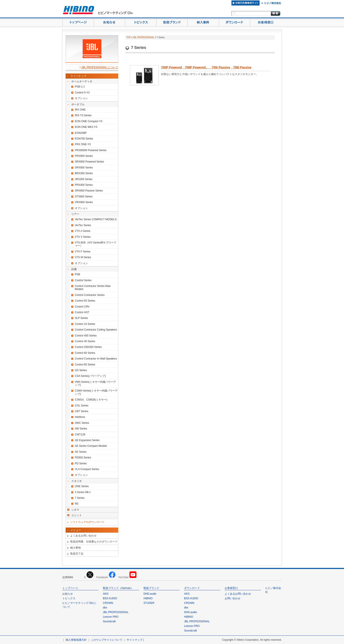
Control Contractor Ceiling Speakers (96, 330)
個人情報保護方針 (76, 640)
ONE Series (82, 486)
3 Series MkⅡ (83, 492)
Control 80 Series (85, 365)
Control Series (83, 280)
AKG (106, 594)
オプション (81, 98)
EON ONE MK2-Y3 (86, 127)
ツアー (75, 214)
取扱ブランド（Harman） (118, 588)
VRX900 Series (84, 202)
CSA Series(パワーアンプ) (90, 376)
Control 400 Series (86, 336)
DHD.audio (150, 594)
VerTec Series (83, 225)
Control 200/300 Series (88, 347)
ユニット (77, 515)
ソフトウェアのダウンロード (87, 522)
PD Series (81, 463)
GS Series (81, 370)
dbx (105, 608)
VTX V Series (83, 237)
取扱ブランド (151, 588)
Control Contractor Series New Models (93, 288)
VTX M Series (83, 257)
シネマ (75, 510)
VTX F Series (83, 252)
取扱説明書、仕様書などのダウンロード (94, 542)
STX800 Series (84, 197)
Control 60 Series (85, 353)
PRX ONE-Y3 (83, 144)
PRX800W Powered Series (91, 150)
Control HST (82, 312)
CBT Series (82, 411)
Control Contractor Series (90, 295)
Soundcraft (109, 621)
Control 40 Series (85, 341)
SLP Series (81, 318)
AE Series (81, 452)
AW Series (81, 429)
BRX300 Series (84, 173)
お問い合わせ (233, 598)
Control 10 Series (85, 324)
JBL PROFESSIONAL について (100, 67)
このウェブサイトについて (107, 640)
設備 (74, 269)
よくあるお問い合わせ (83, 536)
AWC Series (82, 423)
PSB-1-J (80, 87)
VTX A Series (83, 231)
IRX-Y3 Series (83, 115)
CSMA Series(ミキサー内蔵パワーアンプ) (96, 392)
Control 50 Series (85, 301)
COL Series (82, 406)
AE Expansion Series (87, 440)
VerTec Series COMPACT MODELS (96, 219)
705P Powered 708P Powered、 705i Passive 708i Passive (206, 67)
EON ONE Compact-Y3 (89, 121)
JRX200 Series (84, 179)
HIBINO (148, 598)
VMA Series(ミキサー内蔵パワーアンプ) (95, 383)
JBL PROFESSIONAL (144, 37)
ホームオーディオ (82, 81)
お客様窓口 (231, 588)
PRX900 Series (84, 156)
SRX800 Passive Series (89, 191)
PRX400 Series (84, 185)
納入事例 (75, 548)
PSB (77, 274)
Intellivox (80, 417)
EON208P (81, 133)
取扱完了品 (77, 554)
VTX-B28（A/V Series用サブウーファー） (96, 244)
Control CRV (82, 307)
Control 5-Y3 (82, 93)
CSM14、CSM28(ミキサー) (91, 400)
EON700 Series (84, 139)
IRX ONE (80, 110)
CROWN (108, 603)
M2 (77, 504)
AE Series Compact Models (91, 446)
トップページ (70, 588)
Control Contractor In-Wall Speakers (96, 359)
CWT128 (80, 435)
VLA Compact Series (87, 469)
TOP (128, 37)
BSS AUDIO (110, 598)
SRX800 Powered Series (89, 162)
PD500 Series (83, 458)
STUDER (149, 603)
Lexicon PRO (111, 617)
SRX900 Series (84, 168)
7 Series (80, 498)
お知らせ (68, 594)
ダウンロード (192, 588)
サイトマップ (134, 640)
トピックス (69, 598)
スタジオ (77, 481)
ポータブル (78, 104)
